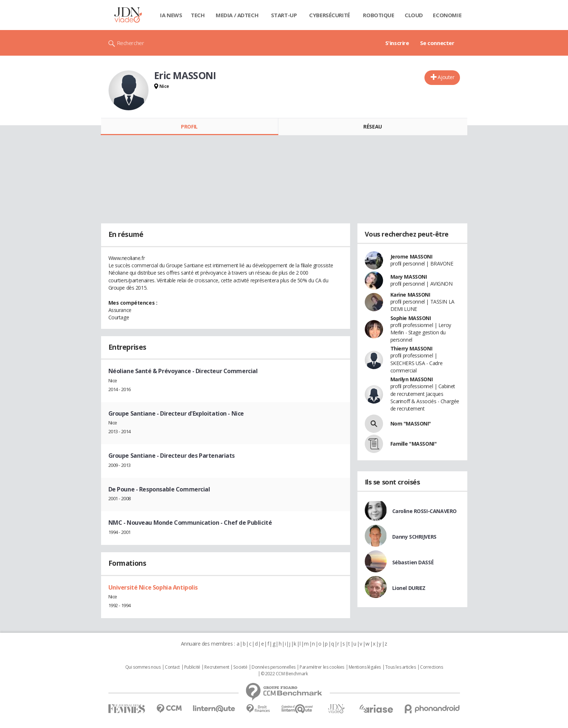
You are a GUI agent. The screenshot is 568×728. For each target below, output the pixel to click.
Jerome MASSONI (411, 257)
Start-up (284, 15)
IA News (171, 15)
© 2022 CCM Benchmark (284, 674)
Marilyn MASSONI (412, 379)
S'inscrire (397, 43)
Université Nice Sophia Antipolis (153, 587)
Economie (447, 15)
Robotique (378, 15)
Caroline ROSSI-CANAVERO (424, 511)
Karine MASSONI (410, 295)
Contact (172, 667)
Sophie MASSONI (411, 318)
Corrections (431, 667)
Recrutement (217, 667)
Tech (198, 15)
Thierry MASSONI (411, 348)
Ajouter (446, 77)
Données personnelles (274, 667)
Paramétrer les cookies (322, 667)
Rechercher (131, 43)
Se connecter (437, 43)
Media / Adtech (237, 15)
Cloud (414, 15)
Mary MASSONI (409, 277)
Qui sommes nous (143, 667)
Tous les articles (401, 667)
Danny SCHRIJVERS (414, 537)
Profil (189, 127)
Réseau (372, 127)
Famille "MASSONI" (414, 444)
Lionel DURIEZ (409, 588)
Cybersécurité (330, 15)
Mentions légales (365, 667)
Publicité (192, 667)
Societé (240, 667)
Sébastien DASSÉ (413, 562)
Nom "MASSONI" (411, 424)
